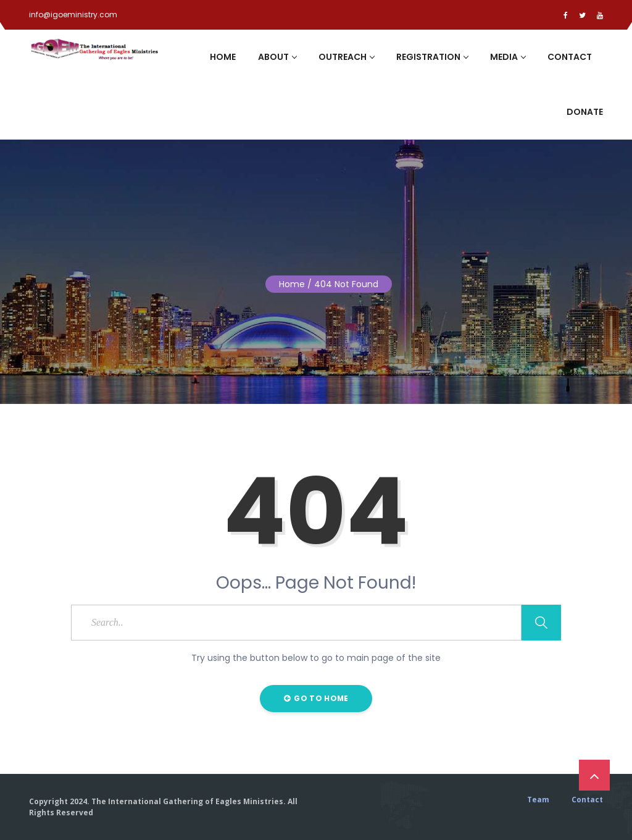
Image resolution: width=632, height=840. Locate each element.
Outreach (346, 57)
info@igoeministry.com (73, 15)
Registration (432, 57)
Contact (570, 57)
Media (508, 57)
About (277, 57)
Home (223, 57)
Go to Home (316, 698)
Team (538, 800)
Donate (585, 112)
